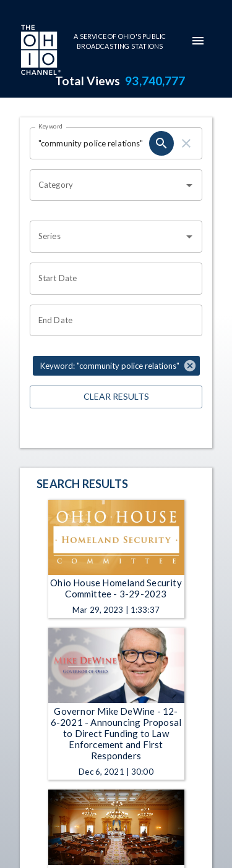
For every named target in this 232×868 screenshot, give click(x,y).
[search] (161, 143)
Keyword (51, 126)
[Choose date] (112, 279)
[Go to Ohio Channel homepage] (40, 51)
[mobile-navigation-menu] (198, 41)
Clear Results (116, 397)
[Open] (189, 185)
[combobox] (107, 185)
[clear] (186, 143)
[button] (116, 366)
